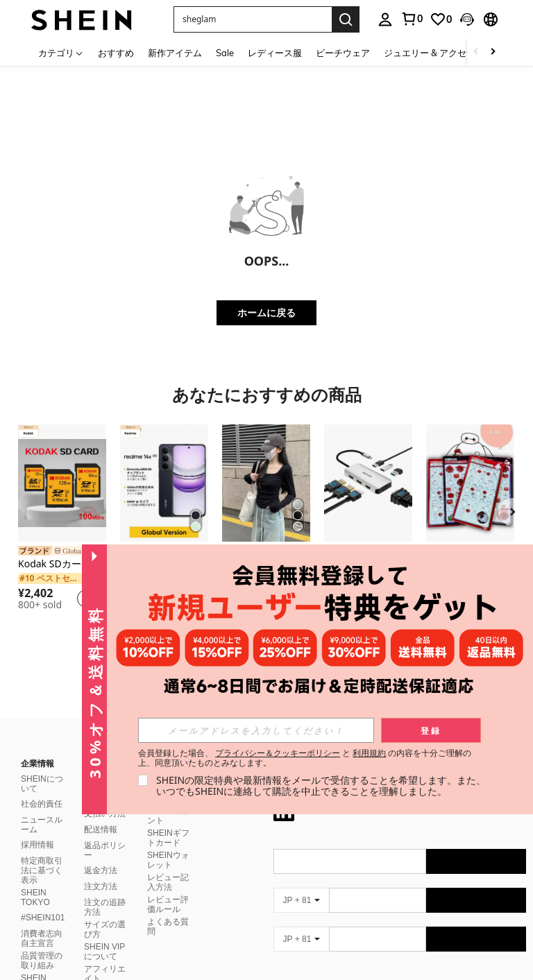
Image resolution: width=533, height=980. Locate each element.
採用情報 (37, 828)
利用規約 (369, 753)
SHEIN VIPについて (104, 935)
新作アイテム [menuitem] (175, 53)
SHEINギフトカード (168, 821)
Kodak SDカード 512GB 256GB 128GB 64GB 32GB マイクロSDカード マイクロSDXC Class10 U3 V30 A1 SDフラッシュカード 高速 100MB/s (62, 564)
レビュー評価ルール (168, 888)
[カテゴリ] (61, 52)
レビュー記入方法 (168, 866)
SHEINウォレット (168, 843)
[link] (412, 19)
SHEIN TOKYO (35, 881)
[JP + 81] (301, 884)
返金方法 (101, 854)
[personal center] (385, 19)
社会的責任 (42, 787)
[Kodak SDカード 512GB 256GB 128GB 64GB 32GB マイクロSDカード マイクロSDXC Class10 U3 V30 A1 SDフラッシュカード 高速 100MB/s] (62, 483)
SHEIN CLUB (34, 966)
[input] (256, 730)
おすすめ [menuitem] (116, 53)
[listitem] (62, 519)
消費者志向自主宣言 (42, 922)
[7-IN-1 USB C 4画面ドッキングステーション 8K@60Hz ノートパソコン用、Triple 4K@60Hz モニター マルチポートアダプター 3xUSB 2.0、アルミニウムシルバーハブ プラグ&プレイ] (368, 483)
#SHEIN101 (43, 901)
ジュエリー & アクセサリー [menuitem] (439, 53)
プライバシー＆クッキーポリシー (278, 753)
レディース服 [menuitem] (275, 53)
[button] (253, 19)
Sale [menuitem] (225, 53)
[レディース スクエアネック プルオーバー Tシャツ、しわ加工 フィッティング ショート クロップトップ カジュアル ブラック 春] (266, 483)
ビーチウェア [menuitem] (343, 53)
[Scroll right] (493, 52)
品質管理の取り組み (42, 944)
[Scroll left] (476, 52)
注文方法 (101, 870)
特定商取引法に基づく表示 (42, 854)
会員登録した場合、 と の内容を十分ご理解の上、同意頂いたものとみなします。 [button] (305, 758)
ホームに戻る (266, 312)
